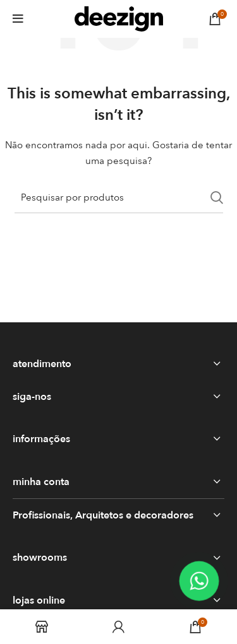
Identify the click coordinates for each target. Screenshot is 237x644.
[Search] (119, 197)
